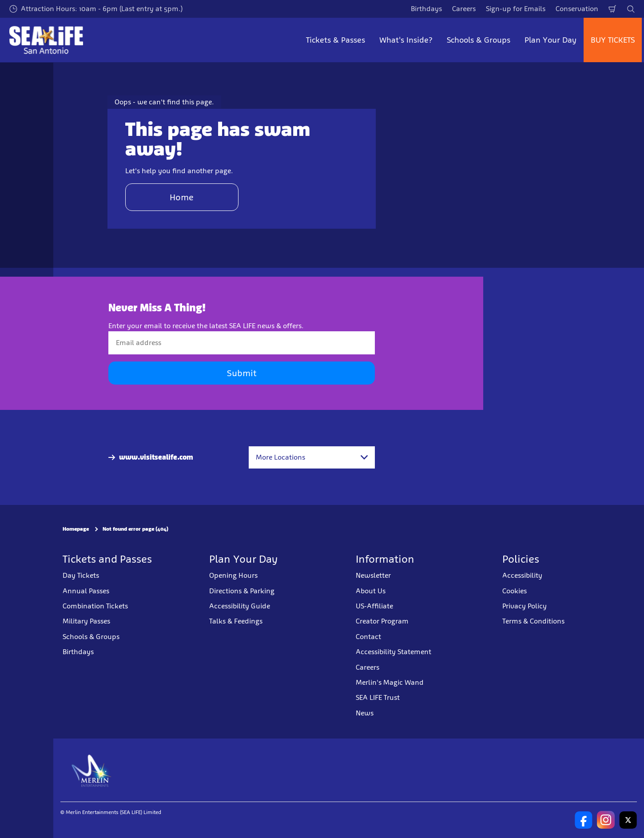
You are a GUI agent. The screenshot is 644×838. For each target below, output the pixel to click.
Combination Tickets (95, 606)
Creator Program (382, 621)
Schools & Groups (91, 637)
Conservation (577, 9)
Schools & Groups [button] (479, 40)
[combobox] (312, 457)
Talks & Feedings (236, 621)
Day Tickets (81, 575)
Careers (464, 9)
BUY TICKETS (613, 40)
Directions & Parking (242, 591)
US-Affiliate (374, 606)
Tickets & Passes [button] (336, 40)
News (365, 713)
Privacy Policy (525, 606)
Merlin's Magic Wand (390, 682)
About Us (371, 591)
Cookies (515, 591)
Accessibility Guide (240, 606)
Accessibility (522, 575)
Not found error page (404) (135, 529)
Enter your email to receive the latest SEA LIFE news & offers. (206, 326)
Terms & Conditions (533, 621)
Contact (368, 637)
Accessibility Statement (394, 652)
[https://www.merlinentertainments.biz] (92, 770)
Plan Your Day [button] (551, 40)
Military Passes (86, 621)
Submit (242, 373)
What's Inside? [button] (406, 40)
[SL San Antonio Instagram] (606, 820)
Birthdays (426, 9)
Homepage (76, 529)
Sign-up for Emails (516, 9)
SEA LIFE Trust (378, 697)
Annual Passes (86, 591)
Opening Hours (233, 575)
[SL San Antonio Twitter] (628, 820)
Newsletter (373, 575)
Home (182, 197)
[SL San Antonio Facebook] (584, 820)
